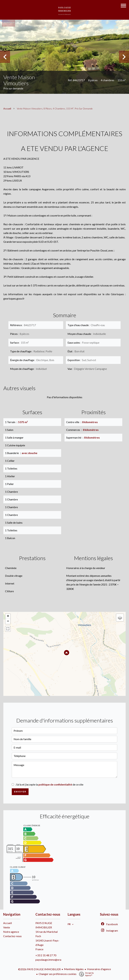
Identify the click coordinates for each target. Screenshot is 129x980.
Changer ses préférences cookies (58, 974)
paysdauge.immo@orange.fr (52, 960)
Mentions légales (74, 969)
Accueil (7, 109)
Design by (85, 974)
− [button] (8, 621)
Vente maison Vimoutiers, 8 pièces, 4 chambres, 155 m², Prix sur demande (55, 109)
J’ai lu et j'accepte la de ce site (49, 784)
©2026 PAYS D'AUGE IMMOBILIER (39, 969)
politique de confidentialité (55, 784)
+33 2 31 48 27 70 (46, 955)
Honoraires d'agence (99, 969)
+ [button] (8, 616)
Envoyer (20, 792)
